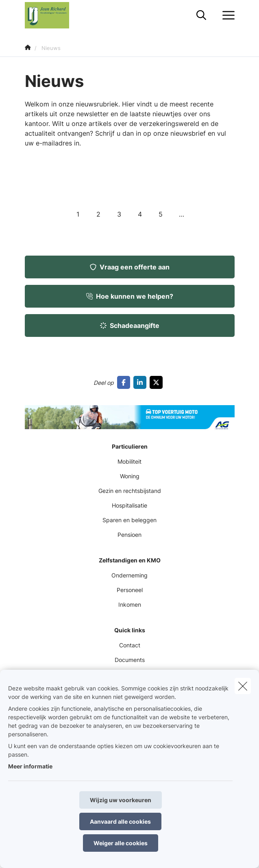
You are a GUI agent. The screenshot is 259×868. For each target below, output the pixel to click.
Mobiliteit (129, 461)
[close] (243, 686)
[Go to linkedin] (141, 382)
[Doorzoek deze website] (201, 15)
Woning (130, 476)
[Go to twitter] (158, 382)
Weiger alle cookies (121, 843)
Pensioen (129, 535)
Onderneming (129, 575)
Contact (130, 645)
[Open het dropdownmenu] (226, 15)
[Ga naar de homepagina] (52, 15)
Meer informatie (30, 766)
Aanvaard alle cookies (120, 821)
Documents (130, 660)
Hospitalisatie (129, 505)
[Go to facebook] (125, 382)
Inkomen (130, 604)
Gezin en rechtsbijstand (130, 491)
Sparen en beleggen (129, 520)
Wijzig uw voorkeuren (121, 800)
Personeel (130, 590)
